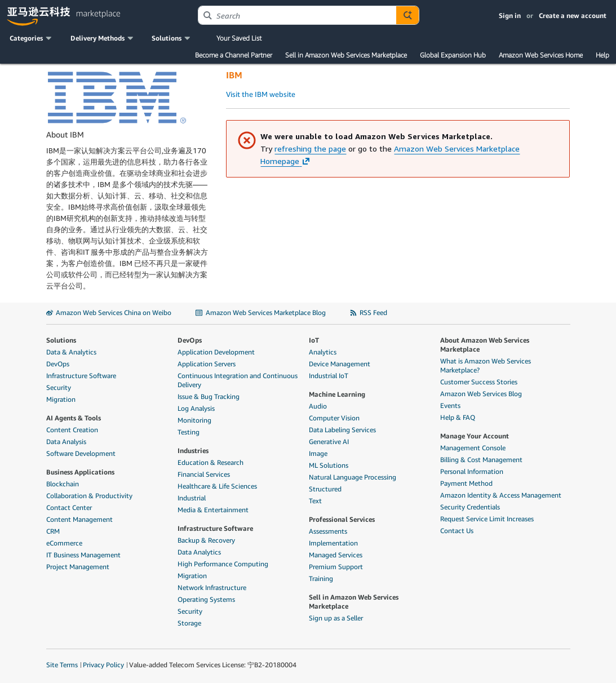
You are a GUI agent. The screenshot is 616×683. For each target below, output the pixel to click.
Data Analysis (66, 442)
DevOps (58, 364)
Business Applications (80, 472)
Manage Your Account (475, 436)
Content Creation (72, 430)
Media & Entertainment (213, 510)
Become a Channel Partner (234, 55)
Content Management (79, 519)
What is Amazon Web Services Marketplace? (486, 365)
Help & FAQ (458, 417)
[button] (32, 38)
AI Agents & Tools (74, 418)
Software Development (81, 453)
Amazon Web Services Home (541, 55)
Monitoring (194, 420)
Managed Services (336, 555)
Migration (61, 399)
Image (318, 453)
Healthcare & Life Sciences (217, 486)
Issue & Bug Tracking (209, 396)
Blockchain (63, 484)
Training (321, 578)
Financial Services (204, 474)
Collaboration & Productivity (89, 496)
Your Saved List (239, 38)
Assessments (328, 531)
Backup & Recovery (206, 540)
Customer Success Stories (479, 382)
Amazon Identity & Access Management (501, 495)
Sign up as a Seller (336, 618)
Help (602, 55)
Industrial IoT (329, 376)
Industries (193, 451)
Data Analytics (199, 552)
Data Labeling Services (342, 430)
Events (450, 405)
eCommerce (64, 543)
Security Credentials (470, 507)
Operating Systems (206, 599)
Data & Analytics (71, 352)
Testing (189, 432)
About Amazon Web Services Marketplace (485, 345)
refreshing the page (310, 148)
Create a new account (573, 15)
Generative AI (329, 442)
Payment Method (466, 483)
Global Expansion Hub (453, 55)
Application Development (216, 352)
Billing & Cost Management (481, 460)
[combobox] (297, 15)
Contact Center (69, 507)
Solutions (61, 340)
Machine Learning (337, 394)
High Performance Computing (223, 564)
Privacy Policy (103, 665)
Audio (318, 406)
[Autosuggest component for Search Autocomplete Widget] (407, 15)
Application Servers (207, 364)
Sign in (510, 15)
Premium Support (336, 567)
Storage (189, 623)
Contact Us (457, 531)
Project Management (78, 567)
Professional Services (342, 519)
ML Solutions (329, 465)
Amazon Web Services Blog (481, 394)
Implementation (333, 543)
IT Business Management (83, 555)
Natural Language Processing (353, 477)
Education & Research (210, 462)
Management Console (473, 448)
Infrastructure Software (81, 376)
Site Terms (62, 665)
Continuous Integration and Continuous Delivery (238, 380)
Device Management (340, 364)
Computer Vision (334, 418)
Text (315, 501)
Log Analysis (196, 408)
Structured (325, 489)
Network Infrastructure (212, 587)
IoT (314, 340)
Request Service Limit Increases (487, 519)
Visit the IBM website (261, 94)
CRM (53, 531)
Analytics (323, 352)
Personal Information (472, 471)
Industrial (192, 498)
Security (59, 387)
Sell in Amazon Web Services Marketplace (346, 55)
